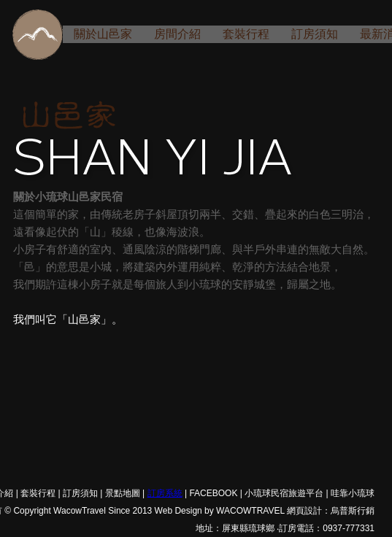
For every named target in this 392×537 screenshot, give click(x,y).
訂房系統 (165, 493)
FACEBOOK (213, 493)
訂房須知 (315, 34)
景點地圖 (123, 493)
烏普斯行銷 (353, 511)
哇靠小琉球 (353, 493)
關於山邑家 (103, 34)
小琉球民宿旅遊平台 (284, 493)
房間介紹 (177, 34)
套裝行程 (246, 34)
